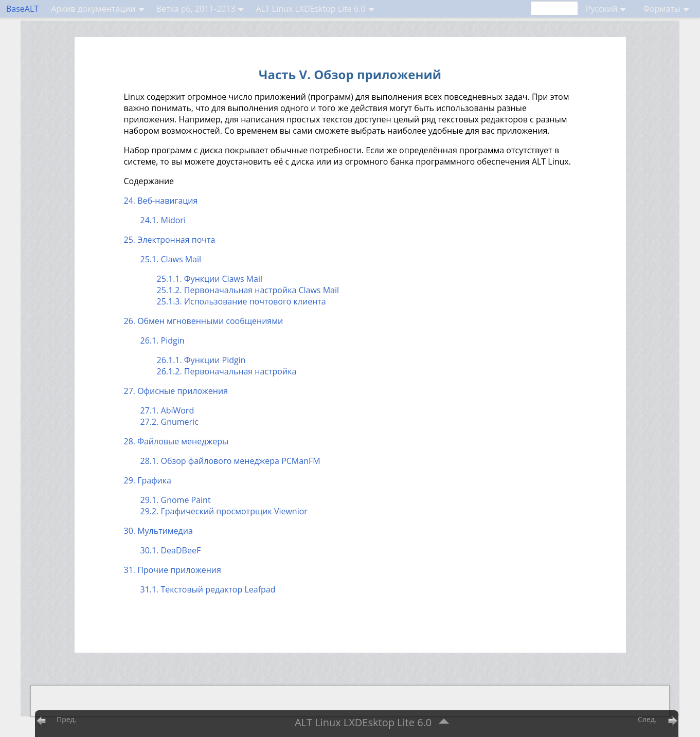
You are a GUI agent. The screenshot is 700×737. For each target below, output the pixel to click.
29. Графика (148, 480)
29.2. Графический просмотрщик (224, 511)
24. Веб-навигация (161, 201)
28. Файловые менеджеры (176, 441)
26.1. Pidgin (163, 340)
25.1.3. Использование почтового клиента (241, 301)
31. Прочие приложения (173, 570)
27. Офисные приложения (176, 391)
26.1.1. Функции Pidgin (201, 360)
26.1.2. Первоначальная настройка (227, 371)
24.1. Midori (163, 220)
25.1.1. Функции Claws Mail (210, 279)
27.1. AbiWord (167, 410)
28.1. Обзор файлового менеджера (230, 461)
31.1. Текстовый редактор (208, 589)
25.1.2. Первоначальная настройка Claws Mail (248, 290)
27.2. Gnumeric (169, 422)
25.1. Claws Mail (171, 259)
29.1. (176, 500)
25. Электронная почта (170, 240)
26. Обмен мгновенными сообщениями (204, 321)
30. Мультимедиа (158, 531)
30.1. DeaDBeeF (171, 550)
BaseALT (22, 9)
